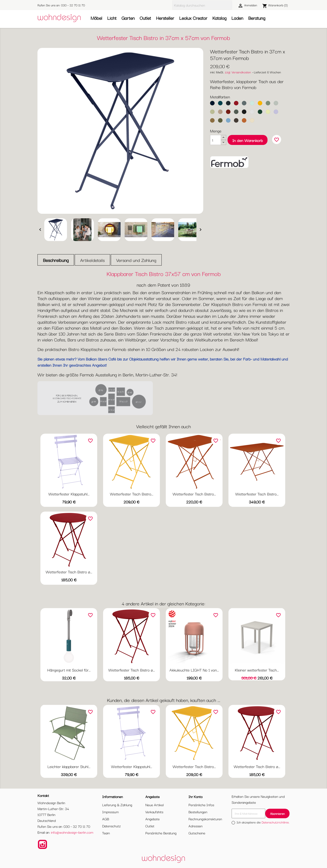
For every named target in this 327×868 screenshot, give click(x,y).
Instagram (42, 844)
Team (106, 833)
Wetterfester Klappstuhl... (69, 494)
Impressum (110, 812)
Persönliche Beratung (161, 833)
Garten (128, 18)
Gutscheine (197, 833)
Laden (237, 18)
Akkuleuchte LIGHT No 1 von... (194, 670)
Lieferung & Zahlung (117, 805)
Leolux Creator (193, 18)
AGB (106, 819)
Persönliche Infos (201, 805)
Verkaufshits (154, 812)
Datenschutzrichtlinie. (276, 822)
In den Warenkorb (248, 140)
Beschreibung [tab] (56, 260)
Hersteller (165, 18)
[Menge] (216, 140)
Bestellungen (198, 812)
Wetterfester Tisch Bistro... (132, 494)
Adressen (196, 826)
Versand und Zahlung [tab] (136, 260)
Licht (112, 18)
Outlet (145, 18)
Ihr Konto (196, 796)
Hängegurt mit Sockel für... (69, 670)
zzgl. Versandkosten (238, 72)
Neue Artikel (155, 805)
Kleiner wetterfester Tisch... (257, 670)
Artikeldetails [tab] (92, 260)
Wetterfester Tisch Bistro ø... (69, 572)
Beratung (257, 18)
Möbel (96, 18)
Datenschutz (111, 826)
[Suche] (202, 5)
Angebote (152, 819)
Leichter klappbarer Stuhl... (69, 766)
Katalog (219, 18)
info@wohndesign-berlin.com (72, 832)
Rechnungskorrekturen (205, 819)
